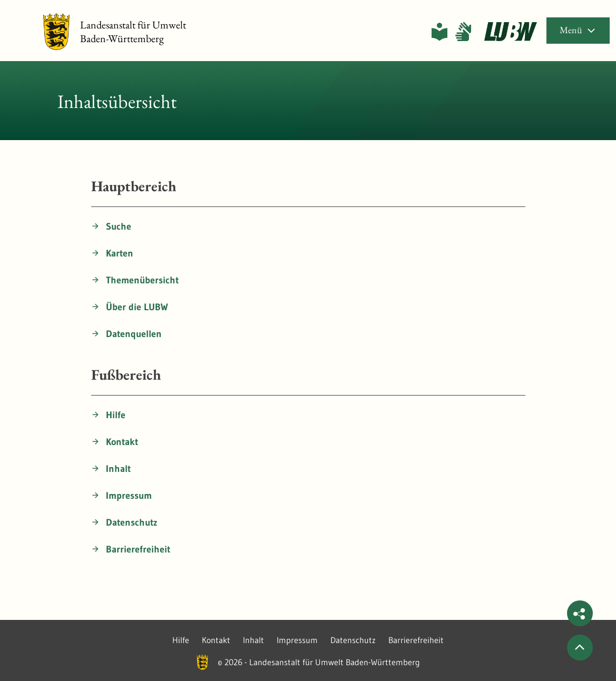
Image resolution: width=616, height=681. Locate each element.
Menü (578, 30)
